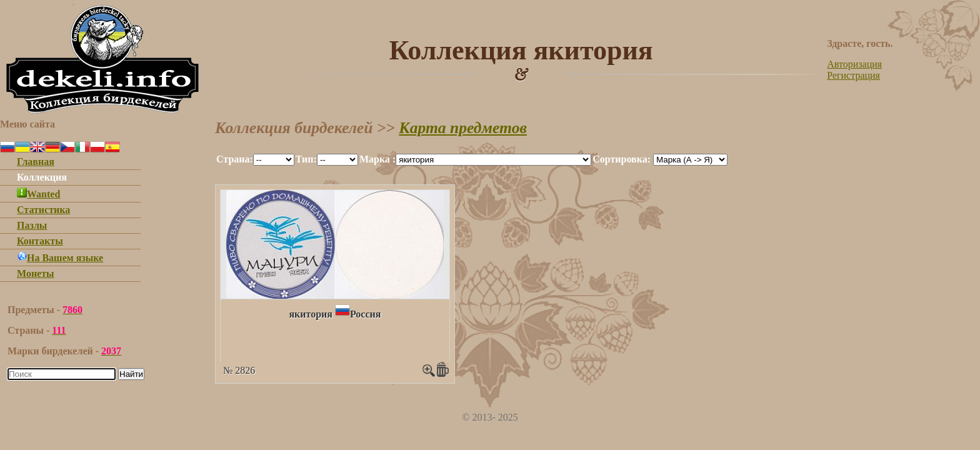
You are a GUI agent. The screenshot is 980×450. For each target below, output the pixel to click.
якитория (311, 314)
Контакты (40, 241)
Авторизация (854, 64)
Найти (131, 374)
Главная (36, 162)
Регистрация (853, 75)
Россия (365, 314)
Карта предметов (463, 128)
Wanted (38, 194)
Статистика (43, 210)
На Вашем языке (60, 258)
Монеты (36, 273)
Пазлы (32, 225)
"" (274, 160)
